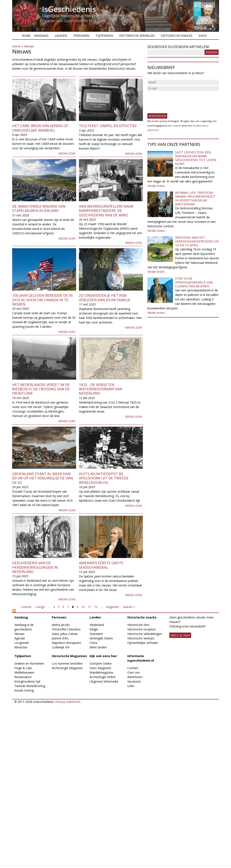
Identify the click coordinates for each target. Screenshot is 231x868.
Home (26, 36)
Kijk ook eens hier (103, 656)
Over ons (134, 672)
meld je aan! (180, 635)
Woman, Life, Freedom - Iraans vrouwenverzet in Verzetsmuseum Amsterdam (195, 198)
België (94, 629)
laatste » (129, 607)
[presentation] (180, 100)
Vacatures (134, 681)
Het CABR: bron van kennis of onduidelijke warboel (40, 128)
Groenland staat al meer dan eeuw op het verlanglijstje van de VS (43, 478)
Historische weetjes (141, 638)
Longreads (22, 643)
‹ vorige (40, 607)
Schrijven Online (101, 663)
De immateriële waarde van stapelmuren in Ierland (39, 208)
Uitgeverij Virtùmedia (104, 681)
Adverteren (135, 677)
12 (96, 607)
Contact (133, 668)
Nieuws (29, 46)
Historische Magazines (69, 656)
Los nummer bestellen (67, 663)
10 (83, 607)
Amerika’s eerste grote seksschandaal (101, 565)
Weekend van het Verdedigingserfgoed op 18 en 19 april (197, 241)
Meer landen (98, 647)
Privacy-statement (68, 702)
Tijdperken (104, 36)
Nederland (97, 625)
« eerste (26, 607)
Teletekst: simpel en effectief (108, 126)
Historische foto (138, 625)
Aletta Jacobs (61, 625)
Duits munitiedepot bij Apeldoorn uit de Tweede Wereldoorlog (104, 478)
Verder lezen (67, 153)
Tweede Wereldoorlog (30, 686)
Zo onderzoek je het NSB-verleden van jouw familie (105, 297)
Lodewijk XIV (61, 647)
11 (89, 607)
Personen (81, 36)
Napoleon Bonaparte (66, 643)
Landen (61, 36)
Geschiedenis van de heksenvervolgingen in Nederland (35, 567)
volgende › (113, 607)
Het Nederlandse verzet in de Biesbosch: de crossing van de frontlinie (41, 389)
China (93, 643)
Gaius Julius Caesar (65, 634)
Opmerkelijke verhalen (143, 643)
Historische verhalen (137, 36)
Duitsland (96, 634)
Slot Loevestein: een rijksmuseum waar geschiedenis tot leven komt (196, 158)
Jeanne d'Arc (60, 638)
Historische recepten (142, 629)
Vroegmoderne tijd (27, 681)
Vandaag (41, 36)
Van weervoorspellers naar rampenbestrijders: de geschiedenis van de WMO (106, 211)
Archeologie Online (103, 677)
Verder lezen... (157, 186)
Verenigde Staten (101, 638)
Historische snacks (177, 36)
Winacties (21, 647)
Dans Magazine (100, 668)
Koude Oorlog (24, 690)
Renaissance (23, 677)
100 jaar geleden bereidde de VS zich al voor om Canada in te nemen (42, 300)
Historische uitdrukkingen (145, 634)
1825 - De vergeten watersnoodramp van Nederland (101, 389)
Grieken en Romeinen (29, 663)
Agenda (20, 638)
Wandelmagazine (101, 672)
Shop (203, 36)
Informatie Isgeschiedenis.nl (141, 658)
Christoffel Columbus (66, 629)
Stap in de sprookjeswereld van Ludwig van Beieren (194, 282)
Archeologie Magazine (67, 668)
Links (131, 686)
